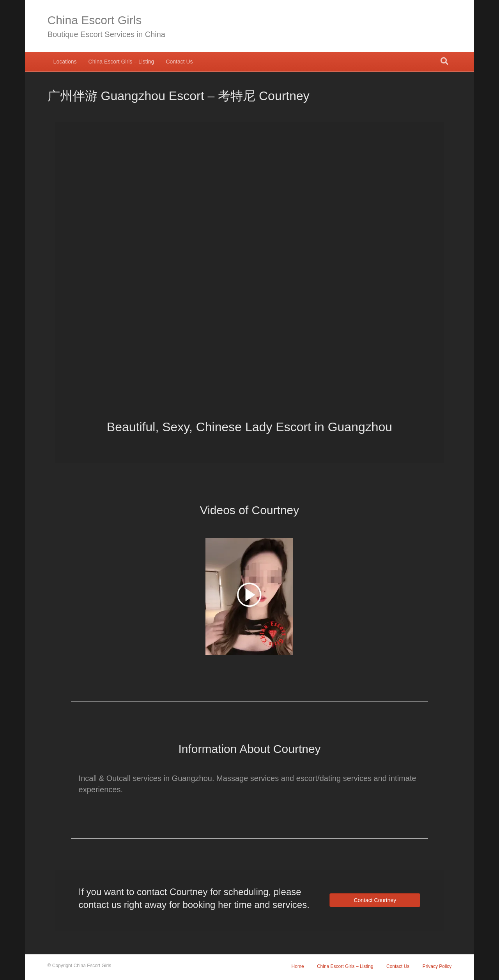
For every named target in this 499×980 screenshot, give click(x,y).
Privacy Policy (437, 966)
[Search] (444, 61)
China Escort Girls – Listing (121, 62)
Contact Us (179, 62)
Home (298, 966)
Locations (65, 62)
